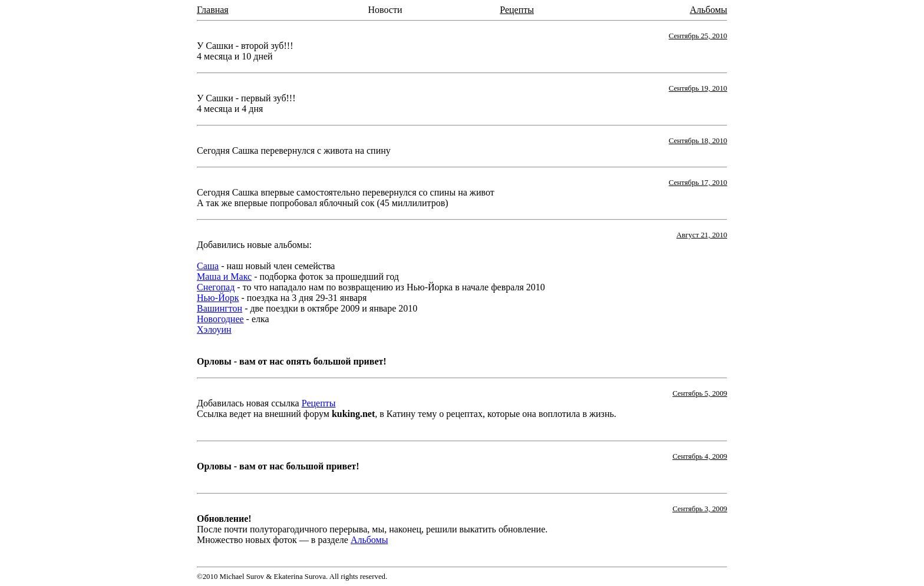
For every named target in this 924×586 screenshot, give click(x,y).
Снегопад (216, 287)
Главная (213, 10)
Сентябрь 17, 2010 (698, 183)
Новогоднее (220, 319)
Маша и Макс (224, 277)
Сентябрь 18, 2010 (698, 141)
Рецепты (517, 10)
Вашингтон (220, 308)
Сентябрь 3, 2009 (700, 509)
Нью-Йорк (218, 298)
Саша (208, 266)
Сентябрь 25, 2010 (698, 36)
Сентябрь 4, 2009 (700, 456)
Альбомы (708, 10)
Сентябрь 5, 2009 (700, 393)
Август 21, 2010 (702, 235)
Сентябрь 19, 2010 (698, 88)
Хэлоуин (214, 330)
